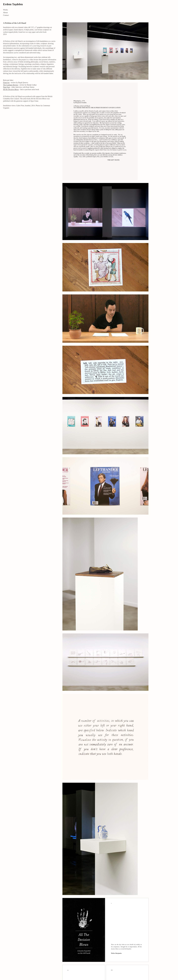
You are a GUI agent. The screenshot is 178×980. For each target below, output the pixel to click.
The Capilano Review (11, 85)
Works (6, 10)
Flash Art (6, 83)
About (5, 12)
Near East (6, 87)
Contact (6, 15)
